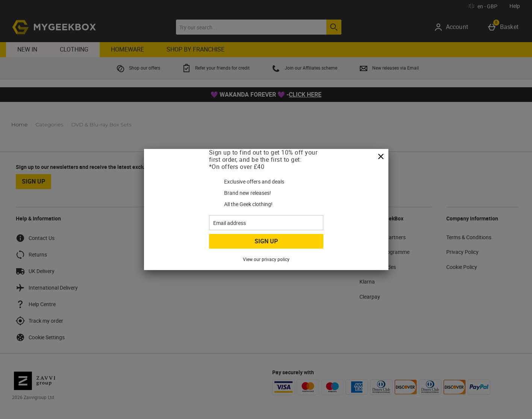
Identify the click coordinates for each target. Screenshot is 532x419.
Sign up (266, 241)
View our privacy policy (266, 259)
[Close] (381, 157)
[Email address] (266, 223)
